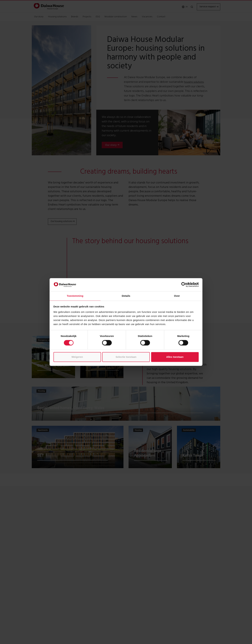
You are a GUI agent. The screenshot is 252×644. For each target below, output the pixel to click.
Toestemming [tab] (75, 296)
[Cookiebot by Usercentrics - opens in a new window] (184, 285)
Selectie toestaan (126, 357)
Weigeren (77, 357)
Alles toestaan (175, 357)
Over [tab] (177, 296)
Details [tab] (126, 296)
